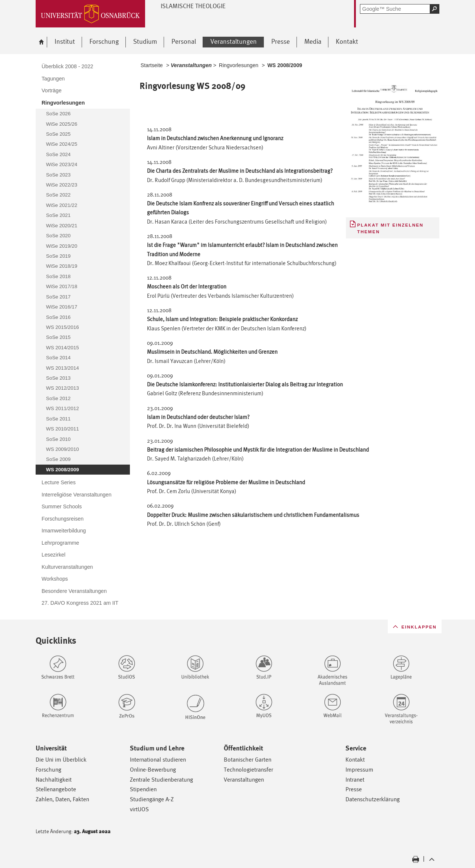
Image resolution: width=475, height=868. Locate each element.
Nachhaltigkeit (54, 780)
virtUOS (139, 809)
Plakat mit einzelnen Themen (391, 228)
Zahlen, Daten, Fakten (62, 799)
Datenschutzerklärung (373, 799)
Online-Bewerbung (153, 770)
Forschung (48, 770)
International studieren (158, 760)
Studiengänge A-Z (152, 799)
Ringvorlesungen (239, 65)
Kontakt (355, 760)
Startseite (152, 65)
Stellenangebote (56, 789)
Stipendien (143, 789)
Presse (354, 789)
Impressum (359, 770)
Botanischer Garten (248, 760)
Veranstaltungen (244, 780)
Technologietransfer (248, 770)
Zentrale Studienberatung (161, 780)
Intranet (355, 780)
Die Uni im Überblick (61, 760)
